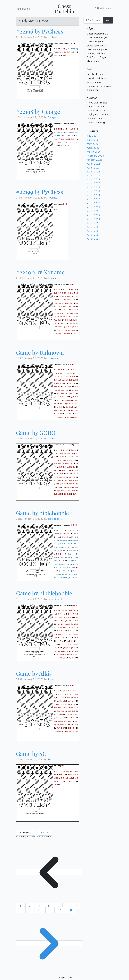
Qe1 (61, 323)
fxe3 (58, 400)
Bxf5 (65, 306)
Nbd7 (56, 373)
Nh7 (69, 708)
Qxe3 (76, 397)
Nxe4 (62, 624)
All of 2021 (94, 180)
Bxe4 (58, 624)
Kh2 (55, 387)
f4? (65, 554)
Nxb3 (56, 390)
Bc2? (69, 561)
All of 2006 (94, 239)
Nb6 (72, 296)
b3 (77, 296)
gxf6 (60, 781)
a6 (55, 310)
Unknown (53, 358)
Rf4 (61, 414)
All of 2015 (94, 203)
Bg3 (65, 627)
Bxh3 (74, 658)
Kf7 (66, 725)
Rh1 (66, 721)
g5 (65, 146)
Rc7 (55, 316)
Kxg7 (63, 393)
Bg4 (67, 407)
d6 (76, 139)
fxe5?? (56, 571)
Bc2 (77, 617)
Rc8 (77, 310)
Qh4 (60, 142)
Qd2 (55, 293)
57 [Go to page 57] (60, 910)
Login (90, 65)
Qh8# (56, 785)
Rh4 (77, 417)
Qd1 (61, 627)
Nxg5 (61, 714)
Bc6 (59, 387)
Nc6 (72, 136)
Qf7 (59, 651)
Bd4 (55, 651)
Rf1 (61, 638)
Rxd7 (58, 728)
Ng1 (61, 701)
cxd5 (75, 551)
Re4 (55, 410)
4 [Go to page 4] (49, 906)
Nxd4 (66, 380)
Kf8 (65, 323)
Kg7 (67, 404)
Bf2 (55, 627)
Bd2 (64, 377)
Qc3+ (70, 393)
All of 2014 (94, 207)
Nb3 (77, 380)
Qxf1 (70, 631)
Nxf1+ (63, 631)
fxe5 (63, 621)
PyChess (52, 37)
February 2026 (95, 156)
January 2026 (95, 160)
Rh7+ (73, 725)
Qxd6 (74, 774)
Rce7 (66, 410)
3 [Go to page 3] (39, 906)
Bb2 (58, 655)
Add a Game (23, 9)
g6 (60, 52)
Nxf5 (61, 306)
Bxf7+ (62, 404)
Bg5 (64, 49)
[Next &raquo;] (49, 943)
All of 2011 (94, 219)
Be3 (72, 289)
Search (108, 20)
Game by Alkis (34, 673)
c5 (67, 377)
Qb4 (77, 320)
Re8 (61, 407)
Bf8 (55, 701)
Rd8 (65, 383)
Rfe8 (70, 634)
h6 (74, 704)
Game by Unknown (40, 352)
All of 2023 (94, 172)
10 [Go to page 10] (40, 910)
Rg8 (59, 721)
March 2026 (94, 152)
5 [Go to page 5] (58, 906)
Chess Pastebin (64, 9)
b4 (77, 407)
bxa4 (67, 303)
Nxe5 (63, 139)
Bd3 (55, 327)
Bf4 (71, 771)
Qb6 (70, 380)
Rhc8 (59, 320)
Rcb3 (66, 320)
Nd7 (63, 296)
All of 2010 (94, 223)
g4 (73, 327)
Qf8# (76, 731)
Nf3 (55, 132)
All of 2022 (94, 176)
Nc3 (65, 52)
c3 (70, 691)
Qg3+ (56, 644)
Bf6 (71, 714)
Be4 (64, 397)
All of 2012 (94, 215)
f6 (78, 708)
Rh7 (72, 313)
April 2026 (93, 148)
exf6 (59, 55)
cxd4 (59, 380)
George (52, 117)
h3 (77, 136)
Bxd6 (70, 774)
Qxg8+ (66, 731)
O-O (55, 142)
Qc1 (55, 377)
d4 (57, 49)
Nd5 (65, 387)
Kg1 (70, 658)
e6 (67, 397)
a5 (77, 303)
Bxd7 (63, 728)
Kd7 (67, 310)
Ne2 (71, 373)
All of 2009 (94, 227)
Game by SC (31, 754)
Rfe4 (56, 417)
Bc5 (64, 136)
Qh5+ (70, 728)
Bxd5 (76, 400)
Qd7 (55, 300)
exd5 (76, 387)
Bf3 (58, 414)
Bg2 (64, 370)
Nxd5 (64, 55)
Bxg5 (69, 711)
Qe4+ (62, 655)
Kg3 (77, 414)
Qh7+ (56, 731)
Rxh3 (59, 333)
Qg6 (55, 638)
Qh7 (55, 718)
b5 (64, 316)
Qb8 (62, 313)
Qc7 (71, 303)
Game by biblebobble (43, 513)
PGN (73, 43)
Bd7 (74, 383)
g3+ (65, 658)
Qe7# (75, 333)
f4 (69, 617)
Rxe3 (71, 407)
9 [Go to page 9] (30, 910)
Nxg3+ (76, 627)
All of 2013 (94, 211)
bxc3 (68, 641)
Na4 (55, 303)
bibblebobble (55, 599)
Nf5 (55, 306)
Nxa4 (60, 303)
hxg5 (56, 708)
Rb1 (71, 306)
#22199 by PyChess (40, 192)
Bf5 (65, 293)
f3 (60, 300)
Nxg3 (71, 627)
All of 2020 (94, 183)
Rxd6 (62, 417)
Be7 (67, 537)
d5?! (72, 537)
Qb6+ (67, 621)
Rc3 (73, 310)
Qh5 (71, 781)
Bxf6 (56, 55)
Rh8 (74, 316)
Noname (52, 278)
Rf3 (71, 644)
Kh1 (73, 621)
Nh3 (66, 708)
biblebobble (55, 519)
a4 (77, 313)
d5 (76, 52)
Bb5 (58, 313)
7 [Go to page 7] (76, 906)
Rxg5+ (67, 417)
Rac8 (76, 390)
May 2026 (93, 144)
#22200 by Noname (40, 272)
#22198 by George (38, 111)
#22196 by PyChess (40, 31)
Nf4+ (77, 721)
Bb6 (58, 641)
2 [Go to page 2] (30, 906)
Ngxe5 (56, 139)
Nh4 (68, 296)
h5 (71, 142)
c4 (64, 129)
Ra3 (66, 400)
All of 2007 (94, 235)
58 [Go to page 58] (70, 910)
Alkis (51, 679)
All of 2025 (94, 164)
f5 (71, 638)
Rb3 (63, 310)
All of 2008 (94, 231)
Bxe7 (69, 330)
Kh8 (74, 718)
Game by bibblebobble (44, 593)
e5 (66, 129)
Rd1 (72, 410)
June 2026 (93, 140)
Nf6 (59, 49)
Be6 (74, 300)
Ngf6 (74, 377)
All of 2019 (94, 188)
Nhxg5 (56, 714)
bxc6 (71, 414)
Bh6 (55, 380)
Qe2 (66, 634)
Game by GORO (36, 433)
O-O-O (64, 300)
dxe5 (71, 129)
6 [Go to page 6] (67, 906)
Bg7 (68, 52)
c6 (75, 289)
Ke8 (71, 320)
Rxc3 (62, 641)
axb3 (63, 390)
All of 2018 (94, 191)
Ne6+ (62, 725)
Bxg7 (58, 393)
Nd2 (67, 142)
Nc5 (55, 383)
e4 (73, 52)
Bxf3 (62, 146)
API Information (103, 9)
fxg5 (74, 711)
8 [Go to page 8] (21, 910)
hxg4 (76, 327)
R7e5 (76, 410)
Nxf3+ (56, 146)
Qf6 (58, 648)
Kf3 (73, 417)
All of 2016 (94, 199)
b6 (58, 310)
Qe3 (72, 397)
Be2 (72, 139)
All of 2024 (94, 168)
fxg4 (58, 330)
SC (49, 760)
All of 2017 (94, 195)
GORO (51, 439)
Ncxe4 (73, 568)
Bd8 (64, 718)
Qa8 (55, 323)
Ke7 (74, 728)
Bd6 (65, 333)
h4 (72, 704)
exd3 (64, 781)
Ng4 (75, 129)
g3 (57, 370)
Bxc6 (67, 414)
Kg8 (74, 393)
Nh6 (55, 296)
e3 (69, 136)
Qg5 (55, 333)
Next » (45, 833)
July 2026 (93, 136)
